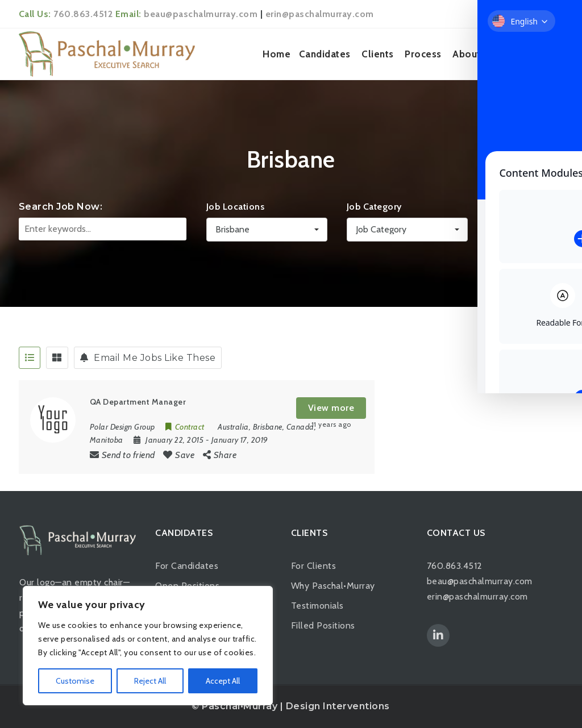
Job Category (374, 207)
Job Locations (236, 207)
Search (524, 231)
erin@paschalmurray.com (320, 14)
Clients (378, 54)
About (467, 54)
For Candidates (187, 566)
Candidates (325, 54)
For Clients (314, 566)
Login (546, 14)
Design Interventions (338, 706)
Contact (543, 54)
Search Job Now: (61, 207)
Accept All (223, 681)
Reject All (150, 681)
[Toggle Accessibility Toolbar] (556, 338)
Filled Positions (323, 625)
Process (423, 54)
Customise (75, 681)
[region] (148, 646)
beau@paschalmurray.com (201, 14)
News (504, 54)
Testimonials (317, 606)
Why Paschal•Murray (333, 586)
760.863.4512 (83, 14)
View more (331, 408)
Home (277, 54)
